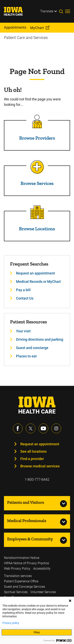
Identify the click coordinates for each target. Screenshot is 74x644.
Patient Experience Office (21, 581)
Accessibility (42, 569)
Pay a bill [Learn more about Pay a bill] (23, 290)
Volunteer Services (43, 592)
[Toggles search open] (62, 11)
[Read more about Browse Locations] (37, 212)
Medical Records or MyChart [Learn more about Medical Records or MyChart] (38, 282)
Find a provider (32, 459)
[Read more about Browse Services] (37, 167)
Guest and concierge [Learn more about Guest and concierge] (32, 348)
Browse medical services (40, 466)
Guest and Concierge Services (24, 587)
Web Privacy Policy (17, 569)
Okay (37, 632)
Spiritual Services (16, 592)
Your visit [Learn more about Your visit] (23, 331)
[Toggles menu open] (68, 11)
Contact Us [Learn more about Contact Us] (25, 298)
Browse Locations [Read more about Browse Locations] (37, 229)
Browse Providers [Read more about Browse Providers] (37, 138)
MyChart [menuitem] (37, 28)
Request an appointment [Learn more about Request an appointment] (35, 273)
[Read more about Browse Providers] (37, 122)
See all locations (33, 451)
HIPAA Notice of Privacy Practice (26, 563)
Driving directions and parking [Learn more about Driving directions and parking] (40, 339)
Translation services (18, 576)
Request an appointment (40, 444)
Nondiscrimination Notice (22, 558)
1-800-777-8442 (37, 479)
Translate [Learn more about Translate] (47, 11)
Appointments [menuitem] (15, 27)
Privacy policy (11, 623)
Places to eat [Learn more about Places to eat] (26, 356)
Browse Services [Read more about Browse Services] (37, 183)
